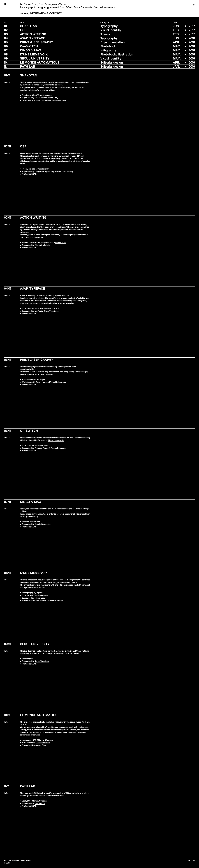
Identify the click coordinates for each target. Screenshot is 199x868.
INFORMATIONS (39, 13)
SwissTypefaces (51, 311)
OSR (23, 30)
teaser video (61, 242)
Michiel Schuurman (58, 382)
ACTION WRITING (33, 34)
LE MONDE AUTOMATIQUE (40, 62)
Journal (24, 13)
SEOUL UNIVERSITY (35, 58)
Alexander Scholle (56, 440)
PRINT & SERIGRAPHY (37, 42)
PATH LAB (28, 66)
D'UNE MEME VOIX (34, 54)
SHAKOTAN (29, 26)
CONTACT (55, 13)
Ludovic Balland (43, 742)
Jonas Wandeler (42, 661)
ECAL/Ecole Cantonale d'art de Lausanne (90, 7)
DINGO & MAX (31, 50)
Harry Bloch (40, 803)
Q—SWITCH (29, 46)
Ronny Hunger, (42, 382)
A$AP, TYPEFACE (32, 38)
